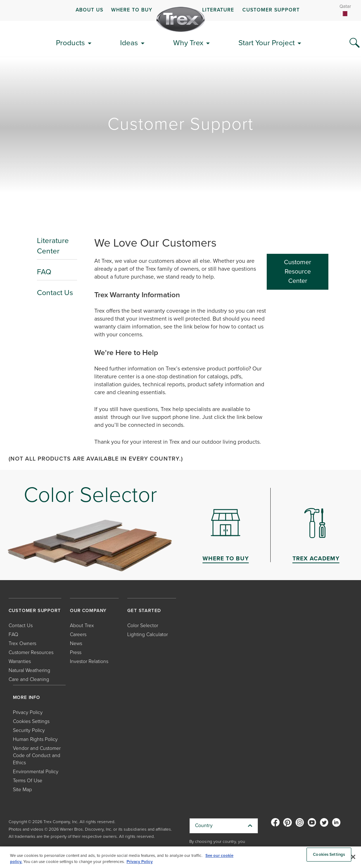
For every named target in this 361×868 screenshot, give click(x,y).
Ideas (129, 43)
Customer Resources (31, 652)
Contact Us (55, 292)
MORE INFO (27, 697)
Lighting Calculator (148, 634)
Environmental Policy (36, 772)
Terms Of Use (28, 781)
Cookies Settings (31, 721)
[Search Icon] (355, 43)
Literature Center (53, 246)
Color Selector (143, 626)
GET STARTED (144, 610)
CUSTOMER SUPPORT (271, 10)
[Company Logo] (181, 19)
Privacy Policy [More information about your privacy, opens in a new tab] (140, 862)
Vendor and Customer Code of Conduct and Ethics (37, 755)
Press (76, 652)
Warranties (20, 661)
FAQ (44, 272)
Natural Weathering (29, 670)
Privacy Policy (28, 712)
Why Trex (188, 43)
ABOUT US (89, 10)
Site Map (22, 790)
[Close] (353, 857)
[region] (180, 857)
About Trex (82, 626)
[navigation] (180, 10)
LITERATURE (218, 10)
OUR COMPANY (88, 610)
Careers (78, 634)
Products (70, 43)
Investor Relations (89, 661)
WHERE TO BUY (132, 10)
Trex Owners (22, 643)
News (76, 643)
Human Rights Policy (35, 739)
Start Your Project (267, 43)
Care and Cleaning (29, 679)
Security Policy (29, 730)
